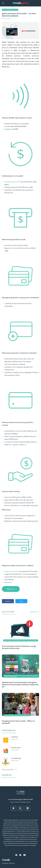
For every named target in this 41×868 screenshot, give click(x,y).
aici (26, 445)
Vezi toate (33, 612)
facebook (8, 601)
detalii (10, 582)
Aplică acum (11, 589)
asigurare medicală (12, 571)
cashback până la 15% (12, 182)
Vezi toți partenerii (8, 770)
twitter (21, 601)
